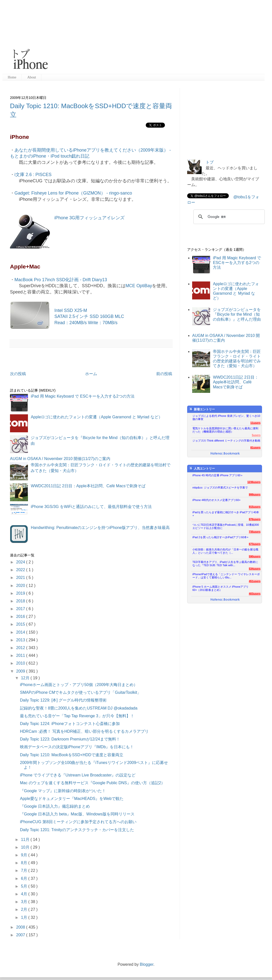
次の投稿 (18, 374)
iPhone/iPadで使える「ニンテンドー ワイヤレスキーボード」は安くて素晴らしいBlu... (226, 576)
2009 (21, 671)
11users (255, 423)
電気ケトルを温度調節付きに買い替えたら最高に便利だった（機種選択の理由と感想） (225, 430)
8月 (25, 863)
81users (255, 448)
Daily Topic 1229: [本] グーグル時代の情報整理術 (63, 700)
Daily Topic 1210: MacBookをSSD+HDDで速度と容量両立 (72, 755)
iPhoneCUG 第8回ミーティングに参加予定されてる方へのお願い (78, 822)
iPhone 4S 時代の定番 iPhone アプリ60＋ (218, 475)
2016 (21, 616)
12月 (26, 678)
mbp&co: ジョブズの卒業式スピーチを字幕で (220, 488)
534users (255, 569)
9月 (25, 855)
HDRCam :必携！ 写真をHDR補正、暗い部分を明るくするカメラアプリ (84, 731)
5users (256, 435)
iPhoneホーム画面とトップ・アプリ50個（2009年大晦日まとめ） (79, 685)
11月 (26, 840)
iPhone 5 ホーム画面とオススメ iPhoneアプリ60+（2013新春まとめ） (220, 588)
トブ (210, 162)
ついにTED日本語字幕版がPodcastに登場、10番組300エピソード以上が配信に (226, 526)
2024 (21, 562)
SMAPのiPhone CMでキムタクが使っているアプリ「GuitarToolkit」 (80, 692)
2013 (21, 640)
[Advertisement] (129, 37)
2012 (21, 648)
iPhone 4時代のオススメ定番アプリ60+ (216, 500)
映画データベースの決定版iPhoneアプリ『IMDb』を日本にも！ (77, 747)
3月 (25, 902)
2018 (21, 601)
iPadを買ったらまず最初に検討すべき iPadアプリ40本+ (226, 514)
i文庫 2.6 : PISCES (33, 175)
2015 (21, 624)
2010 (21, 663)
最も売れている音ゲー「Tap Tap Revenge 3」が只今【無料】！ (77, 716)
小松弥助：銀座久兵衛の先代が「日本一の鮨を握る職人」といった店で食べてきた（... (225, 551)
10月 (26, 847)
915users (255, 507)
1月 (25, 917)
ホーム (91, 374)
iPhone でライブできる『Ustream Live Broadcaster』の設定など (78, 775)
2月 (25, 909)
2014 (21, 632)
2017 (21, 609)
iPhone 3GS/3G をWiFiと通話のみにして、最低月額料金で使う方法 (91, 507)
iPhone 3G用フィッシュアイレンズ (89, 218)
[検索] (228, 217)
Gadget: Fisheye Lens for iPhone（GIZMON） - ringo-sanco (73, 193)
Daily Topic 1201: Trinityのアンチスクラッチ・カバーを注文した (77, 830)
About (32, 77)
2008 (21, 927)
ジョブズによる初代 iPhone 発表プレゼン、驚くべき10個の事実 (226, 417)
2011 (21, 655)
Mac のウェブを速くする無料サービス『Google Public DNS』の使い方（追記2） (92, 783)
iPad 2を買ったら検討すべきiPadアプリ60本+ (220, 537)
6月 (25, 878)
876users (255, 519)
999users (255, 494)
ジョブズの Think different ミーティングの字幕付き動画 (226, 441)
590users (255, 556)
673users (255, 544)
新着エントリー (202, 409)
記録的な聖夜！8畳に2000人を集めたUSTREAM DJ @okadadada (79, 708)
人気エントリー (202, 468)
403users (255, 594)
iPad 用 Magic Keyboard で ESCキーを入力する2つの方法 (82, 396)
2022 (21, 570)
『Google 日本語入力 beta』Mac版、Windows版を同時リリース (77, 814)
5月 (25, 886)
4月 (25, 894)
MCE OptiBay (139, 286)
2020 (21, 586)
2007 (21, 935)
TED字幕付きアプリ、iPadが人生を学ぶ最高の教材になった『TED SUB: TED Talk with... (225, 564)
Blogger (146, 964)
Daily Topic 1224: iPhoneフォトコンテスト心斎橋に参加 (70, 724)
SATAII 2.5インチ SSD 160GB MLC (89, 316)
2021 (21, 578)
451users (255, 581)
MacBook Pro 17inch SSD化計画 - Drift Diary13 (61, 280)
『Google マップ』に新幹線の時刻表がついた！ (63, 791)
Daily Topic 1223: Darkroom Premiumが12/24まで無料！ (70, 739)
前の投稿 (164, 374)
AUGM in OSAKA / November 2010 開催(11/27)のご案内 (60, 459)
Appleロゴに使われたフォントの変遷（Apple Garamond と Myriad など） (96, 417)
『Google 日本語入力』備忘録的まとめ (55, 806)
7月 (25, 870)
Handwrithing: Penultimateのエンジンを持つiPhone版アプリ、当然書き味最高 (100, 528)
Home (12, 77)
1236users (254, 482)
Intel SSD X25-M (71, 310)
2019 (21, 593)
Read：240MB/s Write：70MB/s (86, 323)
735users (255, 532)
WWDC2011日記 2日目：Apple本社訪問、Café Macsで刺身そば (88, 486)
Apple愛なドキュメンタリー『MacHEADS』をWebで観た (72, 799)
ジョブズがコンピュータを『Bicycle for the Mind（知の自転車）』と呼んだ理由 (237, 314)
